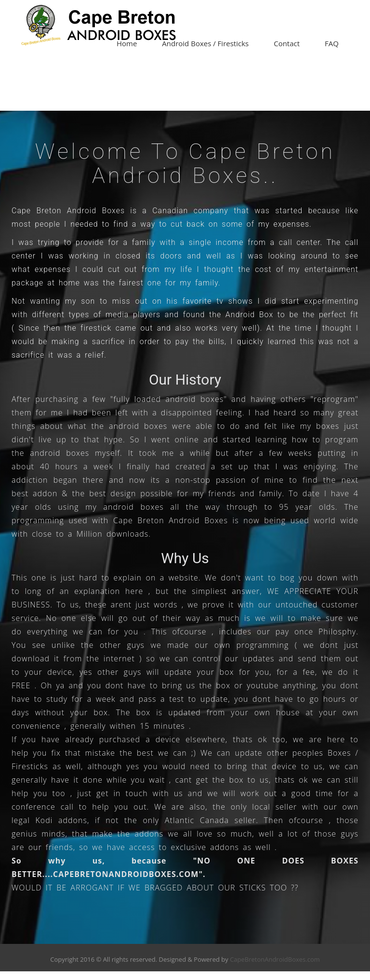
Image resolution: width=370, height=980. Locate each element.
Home (127, 43)
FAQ (332, 43)
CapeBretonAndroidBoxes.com (275, 959)
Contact (287, 43)
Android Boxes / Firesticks (205, 43)
